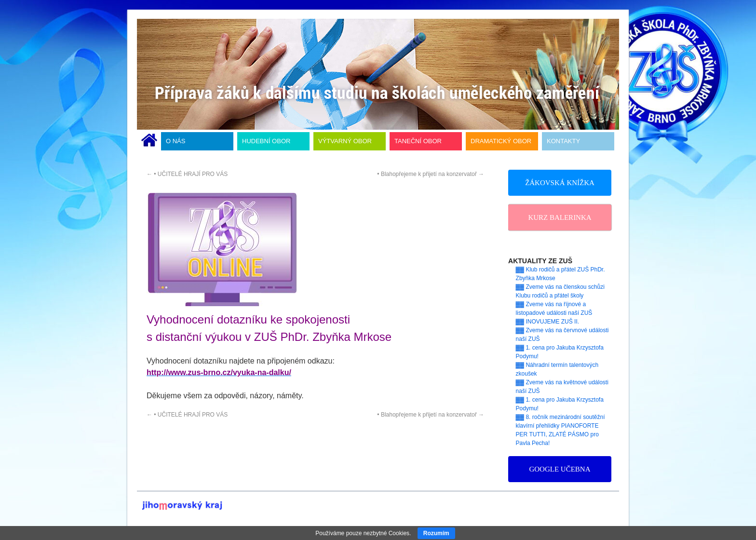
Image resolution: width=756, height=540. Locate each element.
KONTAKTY (563, 141)
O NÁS (175, 141)
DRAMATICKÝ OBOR (501, 141)
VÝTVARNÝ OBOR (345, 141)
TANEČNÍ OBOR (418, 141)
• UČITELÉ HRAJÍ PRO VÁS (187, 174)
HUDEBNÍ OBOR (266, 141)
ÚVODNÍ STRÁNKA (149, 141)
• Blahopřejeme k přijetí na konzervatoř (431, 174)
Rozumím (436, 533)
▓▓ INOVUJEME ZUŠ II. (548, 322)
